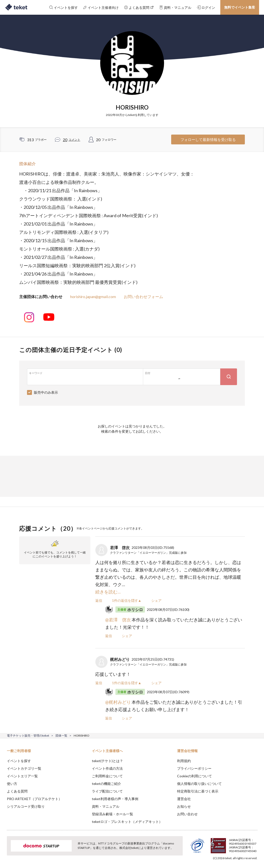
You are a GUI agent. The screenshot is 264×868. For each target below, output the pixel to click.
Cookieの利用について (195, 776)
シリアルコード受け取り (26, 806)
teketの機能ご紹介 (106, 784)
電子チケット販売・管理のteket (28, 736)
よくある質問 (17, 791)
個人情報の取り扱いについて (199, 784)
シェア (156, 600)
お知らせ (184, 806)
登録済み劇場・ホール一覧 (112, 814)
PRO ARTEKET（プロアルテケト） (34, 799)
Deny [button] (222, 844)
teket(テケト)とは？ (107, 761)
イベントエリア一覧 (22, 776)
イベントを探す (19, 761)
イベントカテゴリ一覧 (24, 768)
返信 (99, 600)
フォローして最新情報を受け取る (208, 139)
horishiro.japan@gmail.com (93, 296)
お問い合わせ (187, 814)
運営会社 (184, 799)
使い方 (12, 784)
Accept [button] (247, 843)
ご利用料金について (107, 776)
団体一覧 (61, 736)
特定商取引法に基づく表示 (198, 791)
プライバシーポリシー (194, 768)
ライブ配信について (107, 791)
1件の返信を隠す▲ (127, 600)
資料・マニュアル (106, 806)
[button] (7, 850)
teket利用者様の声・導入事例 (115, 799)
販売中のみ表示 (46, 392)
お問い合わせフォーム (143, 296)
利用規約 (184, 761)
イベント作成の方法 (107, 768)
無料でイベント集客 (240, 7)
